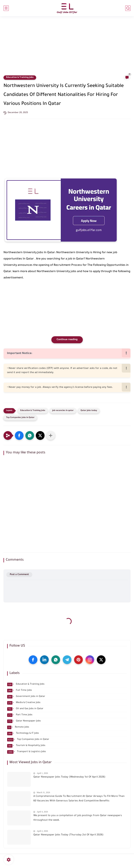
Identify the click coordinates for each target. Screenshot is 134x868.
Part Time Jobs (20, 715)
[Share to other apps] (51, 435)
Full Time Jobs (19, 690)
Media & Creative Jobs (24, 703)
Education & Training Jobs (20, 77)
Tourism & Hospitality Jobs (26, 746)
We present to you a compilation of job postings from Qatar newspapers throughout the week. (78, 818)
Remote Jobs (18, 727)
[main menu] (6, 8)
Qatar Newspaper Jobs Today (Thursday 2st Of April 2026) (68, 835)
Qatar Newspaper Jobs (24, 721)
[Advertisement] (67, 48)
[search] (128, 8)
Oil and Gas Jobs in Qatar (25, 709)
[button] (19, 435)
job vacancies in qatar (63, 411)
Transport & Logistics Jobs (26, 752)
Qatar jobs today (89, 411)
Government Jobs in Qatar (26, 697)
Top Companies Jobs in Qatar (20, 418)
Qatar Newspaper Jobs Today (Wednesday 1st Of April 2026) (69, 777)
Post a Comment (19, 575)
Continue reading (67, 340)
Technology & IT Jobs (23, 733)
